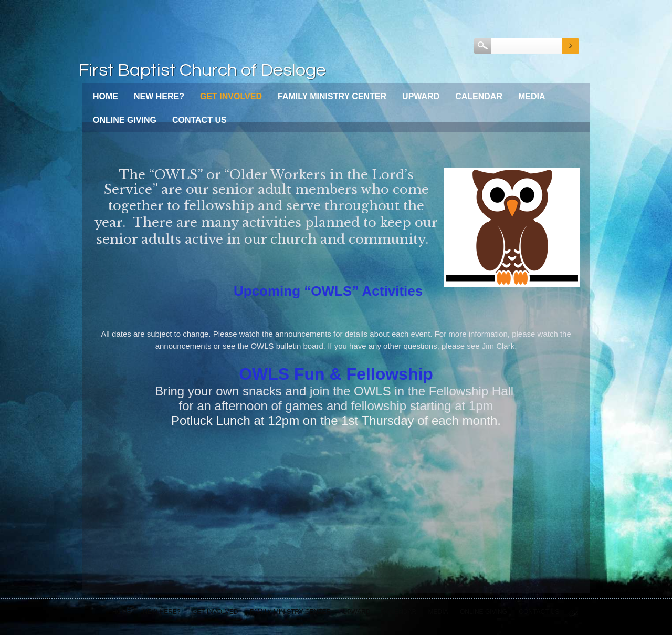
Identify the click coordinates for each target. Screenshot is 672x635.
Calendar (479, 96)
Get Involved (231, 96)
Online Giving (125, 120)
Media (532, 96)
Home (106, 96)
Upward (421, 96)
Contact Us (199, 120)
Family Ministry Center (332, 96)
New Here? (159, 96)
